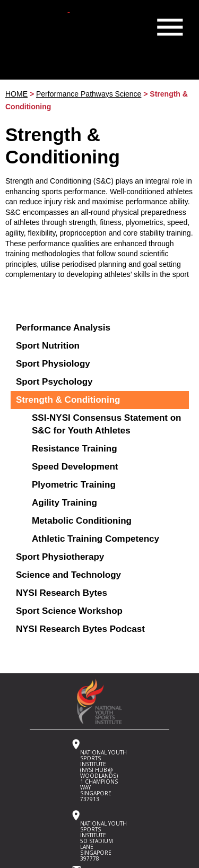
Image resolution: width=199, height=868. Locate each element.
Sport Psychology (54, 382)
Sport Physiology (53, 364)
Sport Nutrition (48, 346)
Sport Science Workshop (69, 611)
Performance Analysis (63, 328)
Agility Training (64, 503)
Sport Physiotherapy (60, 557)
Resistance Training (75, 449)
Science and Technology (68, 575)
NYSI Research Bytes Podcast (80, 629)
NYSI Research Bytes (62, 593)
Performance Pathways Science (89, 94)
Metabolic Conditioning (82, 521)
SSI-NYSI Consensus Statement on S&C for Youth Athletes (107, 424)
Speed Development (75, 467)
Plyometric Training (74, 485)
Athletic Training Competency (96, 539)
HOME (16, 94)
